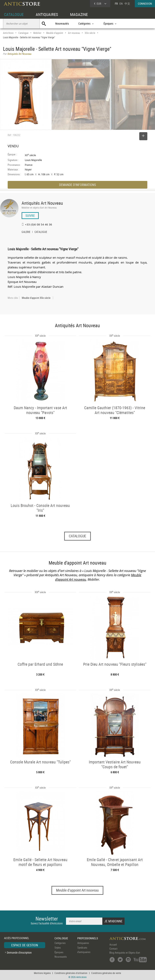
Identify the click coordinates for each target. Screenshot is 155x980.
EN (121, 4)
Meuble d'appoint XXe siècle (36, 298)
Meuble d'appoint (55, 33)
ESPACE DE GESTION (25, 945)
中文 (127, 4)
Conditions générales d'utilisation (71, 973)
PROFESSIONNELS (88, 938)
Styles (58, 948)
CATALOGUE (14, 14)
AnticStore (8, 33)
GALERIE (26, 232)
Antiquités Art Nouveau (42, 203)
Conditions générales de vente (106, 973)
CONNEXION (145, 4)
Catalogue (23, 33)
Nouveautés (62, 23)
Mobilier (37, 33)
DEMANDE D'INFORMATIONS (77, 185)
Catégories (60, 943)
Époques (59, 952)
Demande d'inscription (19, 952)
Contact (113, 949)
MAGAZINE (79, 14)
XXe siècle (90, 33)
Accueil (113, 945)
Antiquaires (83, 943)
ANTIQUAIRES (47, 14)
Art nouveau (74, 33)
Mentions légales (42, 973)
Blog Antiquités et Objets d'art (125, 953)
